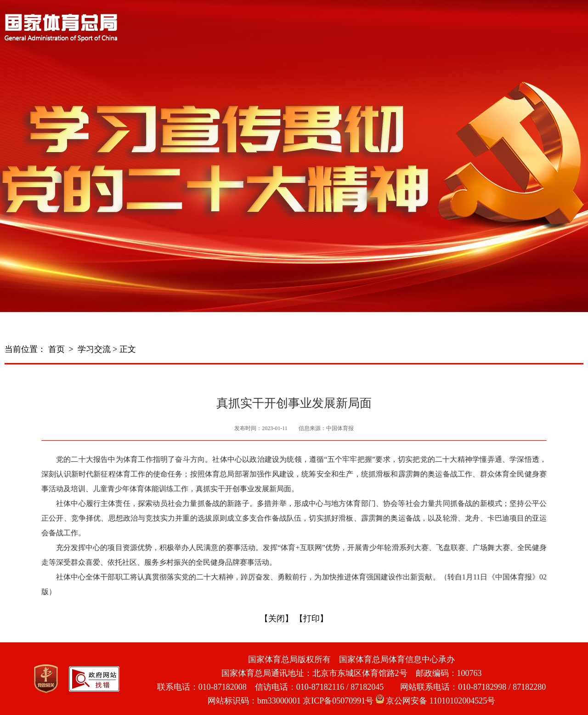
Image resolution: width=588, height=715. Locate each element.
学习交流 (94, 349)
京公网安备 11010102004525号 (435, 701)
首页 (57, 349)
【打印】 (311, 619)
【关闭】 (277, 619)
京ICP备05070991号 (338, 701)
